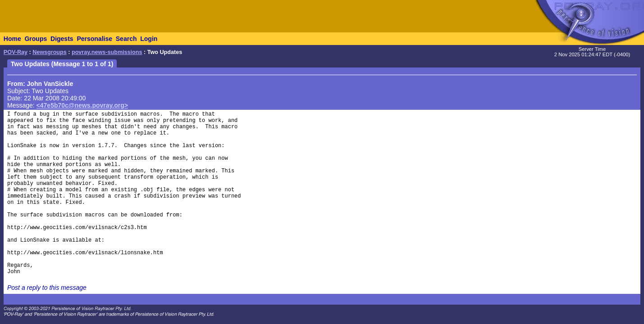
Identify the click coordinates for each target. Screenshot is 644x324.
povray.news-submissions (107, 52)
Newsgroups (50, 52)
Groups (36, 39)
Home (12, 39)
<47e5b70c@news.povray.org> (82, 105)
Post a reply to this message (47, 288)
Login (149, 39)
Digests (62, 39)
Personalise (94, 39)
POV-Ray (16, 52)
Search (126, 39)
